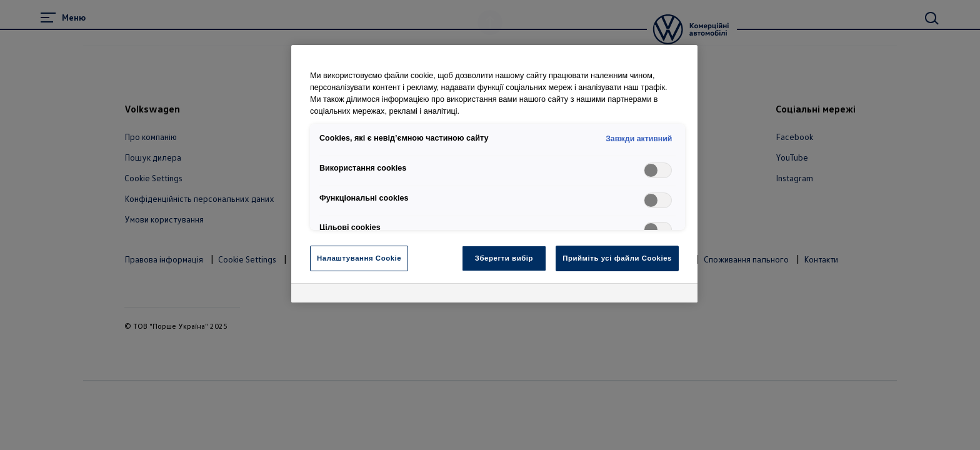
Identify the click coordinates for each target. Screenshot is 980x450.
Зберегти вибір (504, 258)
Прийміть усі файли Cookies (617, 258)
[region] (494, 174)
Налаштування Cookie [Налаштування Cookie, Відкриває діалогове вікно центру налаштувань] (359, 258)
